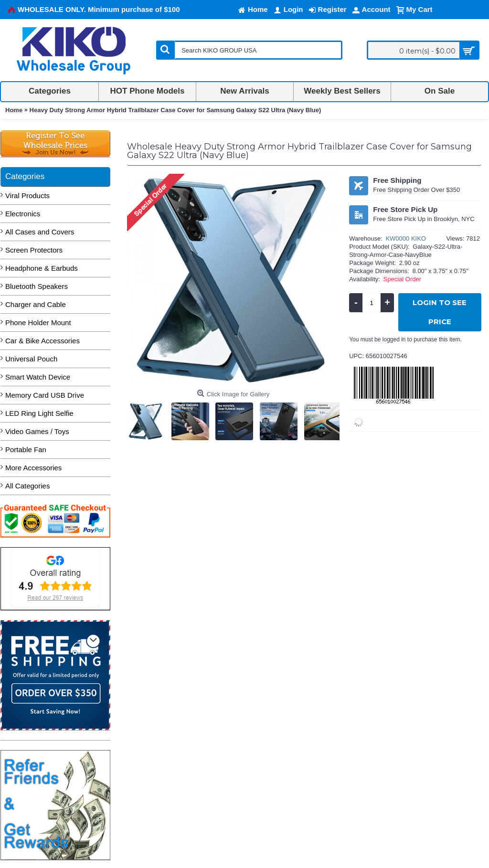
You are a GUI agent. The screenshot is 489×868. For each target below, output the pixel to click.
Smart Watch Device (38, 377)
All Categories (27, 486)
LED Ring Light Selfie (39, 413)
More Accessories (33, 468)
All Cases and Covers (40, 232)
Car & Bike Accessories (43, 341)
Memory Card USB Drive (45, 395)
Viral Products (27, 196)
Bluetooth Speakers (37, 286)
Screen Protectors (34, 250)
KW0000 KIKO (406, 238)
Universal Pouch (31, 359)
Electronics (23, 214)
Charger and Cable (36, 304)
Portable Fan (26, 450)
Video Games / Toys (37, 431)
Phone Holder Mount (38, 323)
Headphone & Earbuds (42, 268)
